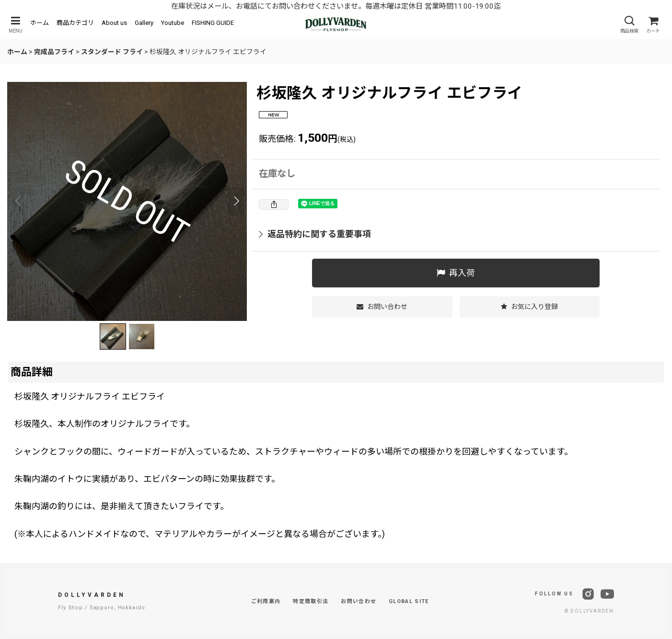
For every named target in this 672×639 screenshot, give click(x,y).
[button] (15, 25)
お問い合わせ (359, 601)
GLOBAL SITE (409, 601)
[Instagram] (588, 594)
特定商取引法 (311, 601)
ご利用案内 (266, 601)
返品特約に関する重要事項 (315, 234)
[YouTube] (607, 594)
